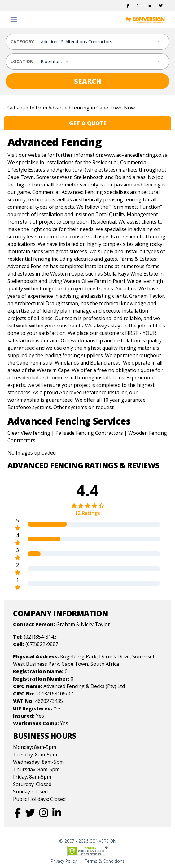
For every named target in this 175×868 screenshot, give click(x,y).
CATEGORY (22, 42)
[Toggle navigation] (14, 19)
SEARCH (88, 81)
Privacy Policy (64, 861)
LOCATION (22, 61)
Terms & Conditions (105, 861)
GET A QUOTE (88, 123)
